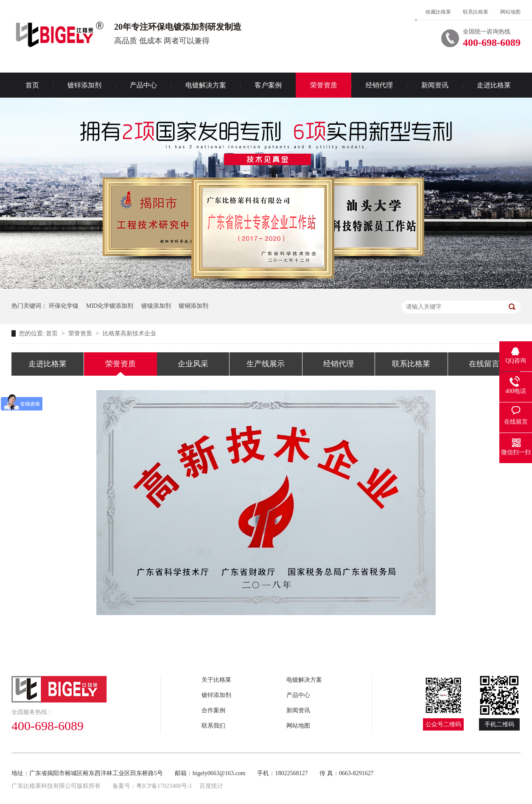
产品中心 (143, 85)
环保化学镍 (64, 306)
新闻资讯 (435, 85)
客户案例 (268, 85)
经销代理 (379, 85)
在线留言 (484, 364)
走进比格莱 (494, 85)
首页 (32, 85)
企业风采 (193, 364)
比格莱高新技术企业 (129, 333)
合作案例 (213, 710)
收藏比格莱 (438, 12)
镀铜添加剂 (193, 306)
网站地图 (510, 12)
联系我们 (213, 726)
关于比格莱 (216, 680)
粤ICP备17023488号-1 (164, 786)
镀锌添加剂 (84, 85)
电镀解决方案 (206, 85)
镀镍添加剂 (156, 306)
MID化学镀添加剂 (110, 306)
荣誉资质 (324, 85)
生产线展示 (266, 364)
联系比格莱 (476, 12)
